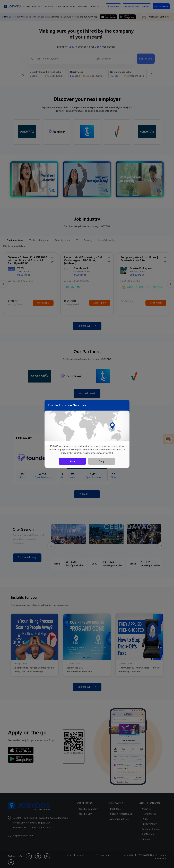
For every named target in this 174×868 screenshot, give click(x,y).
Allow (72, 461)
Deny (102, 461)
